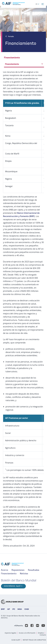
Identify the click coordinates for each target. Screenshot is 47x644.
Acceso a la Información (27, 633)
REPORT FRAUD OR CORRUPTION (34, 640)
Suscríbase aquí (12, 586)
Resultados (34, 570)
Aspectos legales (11, 633)
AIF (9, 609)
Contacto (43, 635)
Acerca (5, 570)
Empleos (41, 633)
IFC (14, 609)
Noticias (24, 574)
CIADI (27, 609)
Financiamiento (9, 574)
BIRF (3, 609)
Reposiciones (18, 570)
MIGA (20, 609)
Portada (11, 36)
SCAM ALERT (16, 640)
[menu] (43, 4)
